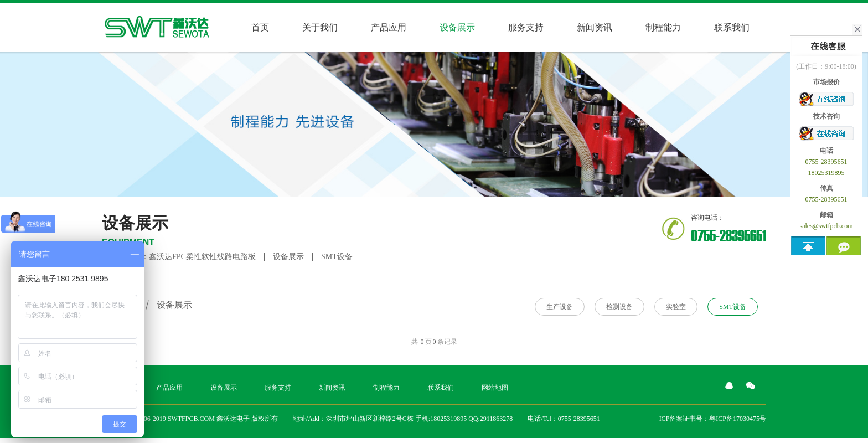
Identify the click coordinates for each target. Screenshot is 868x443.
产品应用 (389, 27)
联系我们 (732, 27)
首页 (260, 27)
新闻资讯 (595, 27)
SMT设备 (337, 257)
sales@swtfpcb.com (826, 226)
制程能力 (663, 27)
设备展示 (288, 257)
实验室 (676, 307)
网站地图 (495, 388)
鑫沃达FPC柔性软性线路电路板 (202, 257)
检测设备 (619, 307)
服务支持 (526, 27)
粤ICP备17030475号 (738, 419)
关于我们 (320, 27)
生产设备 (560, 307)
